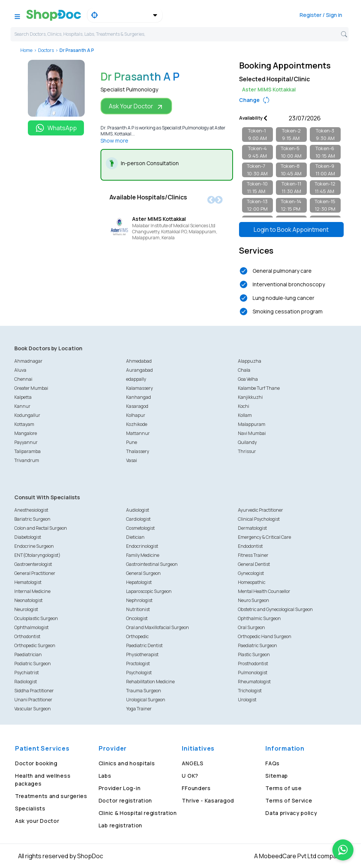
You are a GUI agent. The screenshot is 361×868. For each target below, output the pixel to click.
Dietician (135, 537)
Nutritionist (138, 609)
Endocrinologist (142, 546)
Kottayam (24, 424)
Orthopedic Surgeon (35, 645)
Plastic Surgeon (254, 654)
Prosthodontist (253, 664)
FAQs (273, 763)
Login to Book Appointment (291, 230)
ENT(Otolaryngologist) (37, 555)
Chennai (23, 379)
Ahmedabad (139, 361)
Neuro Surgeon (254, 600)
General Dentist (254, 564)
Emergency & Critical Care (264, 537)
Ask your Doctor (37, 821)
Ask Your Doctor (136, 106)
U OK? (190, 776)
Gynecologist (251, 573)
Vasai (132, 460)
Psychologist (139, 673)
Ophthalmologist (31, 627)
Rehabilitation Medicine (150, 682)
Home (26, 50)
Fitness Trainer (253, 555)
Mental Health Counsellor (264, 591)
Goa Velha (248, 379)
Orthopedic (137, 636)
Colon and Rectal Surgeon (41, 528)
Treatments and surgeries (51, 796)
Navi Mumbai (252, 433)
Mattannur (138, 433)
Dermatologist (252, 528)
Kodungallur (27, 415)
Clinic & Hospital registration (138, 813)
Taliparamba (27, 451)
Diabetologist (28, 537)
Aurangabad (139, 370)
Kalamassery (139, 388)
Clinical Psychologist (259, 519)
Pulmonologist (253, 673)
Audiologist (138, 510)
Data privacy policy (291, 813)
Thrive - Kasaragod (208, 800)
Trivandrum (27, 460)
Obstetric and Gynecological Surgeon (275, 609)
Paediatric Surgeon (257, 645)
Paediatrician (28, 654)
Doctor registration (125, 800)
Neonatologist (28, 600)
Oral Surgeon (251, 627)
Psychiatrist (27, 673)
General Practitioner (35, 573)
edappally (136, 379)
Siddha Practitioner (34, 691)
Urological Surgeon (146, 700)
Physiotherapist (142, 654)
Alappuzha (250, 361)
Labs (105, 776)
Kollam (245, 415)
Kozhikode (137, 424)
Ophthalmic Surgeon (259, 618)
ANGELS (193, 763)
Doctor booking (36, 763)
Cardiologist (138, 519)
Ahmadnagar (28, 361)
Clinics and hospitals (127, 763)
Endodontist (250, 546)
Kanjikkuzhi (250, 397)
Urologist (247, 700)
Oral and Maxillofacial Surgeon (158, 627)
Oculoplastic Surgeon (36, 618)
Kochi (244, 406)
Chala (244, 370)
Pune (132, 442)
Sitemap (277, 776)
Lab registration (120, 825)
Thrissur (247, 451)
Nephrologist (139, 600)
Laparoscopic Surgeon (149, 591)
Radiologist (26, 682)
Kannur (22, 406)
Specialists (30, 808)
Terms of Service (289, 800)
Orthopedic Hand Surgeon (265, 636)
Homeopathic (252, 582)
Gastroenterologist (33, 564)
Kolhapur (136, 415)
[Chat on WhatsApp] (343, 850)
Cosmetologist (140, 528)
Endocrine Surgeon (34, 546)
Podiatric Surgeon (33, 664)
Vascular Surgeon (33, 709)
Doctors (46, 50)
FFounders (196, 788)
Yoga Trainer (139, 709)
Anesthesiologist (31, 510)
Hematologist (28, 582)
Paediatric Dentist (144, 645)
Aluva (20, 370)
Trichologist (250, 691)
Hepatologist (139, 582)
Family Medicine (143, 555)
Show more (114, 141)
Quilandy (247, 442)
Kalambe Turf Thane (259, 388)
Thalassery (138, 451)
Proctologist (138, 664)
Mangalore (26, 433)
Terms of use (283, 788)
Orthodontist (27, 636)
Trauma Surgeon (144, 691)
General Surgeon (143, 573)
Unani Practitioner (33, 700)
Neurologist (26, 609)
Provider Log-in (120, 788)
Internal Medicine (32, 591)
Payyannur (26, 442)
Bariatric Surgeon (32, 519)
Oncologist (137, 618)
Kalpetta (23, 397)
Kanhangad (139, 397)
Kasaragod (137, 406)
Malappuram (252, 424)
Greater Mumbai (31, 388)
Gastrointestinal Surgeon (152, 564)
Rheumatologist (254, 682)
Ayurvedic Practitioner (260, 510)
